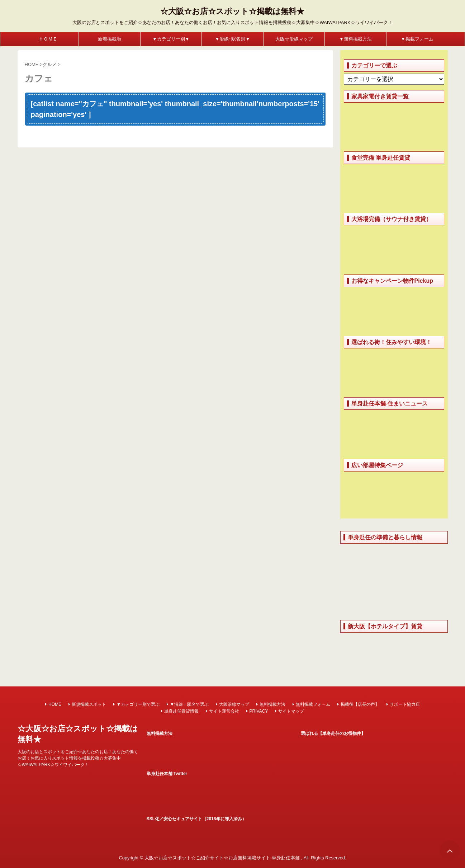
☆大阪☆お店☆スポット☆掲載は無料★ (232, 11)
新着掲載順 (110, 39)
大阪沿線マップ (234, 704)
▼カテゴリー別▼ (171, 39)
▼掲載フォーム (417, 39)
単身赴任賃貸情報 (181, 711)
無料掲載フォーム (313, 704)
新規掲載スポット (89, 704)
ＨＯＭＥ (48, 39)
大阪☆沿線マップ (294, 39)
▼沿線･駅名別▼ (233, 39)
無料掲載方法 (272, 704)
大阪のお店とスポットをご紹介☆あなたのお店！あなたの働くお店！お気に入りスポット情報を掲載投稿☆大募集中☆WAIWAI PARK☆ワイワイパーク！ (78, 758)
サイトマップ (291, 711)
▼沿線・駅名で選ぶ (189, 704)
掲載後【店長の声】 (360, 704)
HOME (55, 704)
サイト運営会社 (224, 711)
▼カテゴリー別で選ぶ (138, 704)
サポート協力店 (405, 704)
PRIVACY (259, 711)
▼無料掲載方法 (355, 39)
